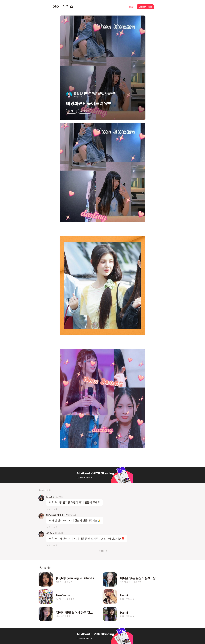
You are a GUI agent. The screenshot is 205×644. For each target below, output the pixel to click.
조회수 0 (137, 582)
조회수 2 (66, 616)
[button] (132, 6)
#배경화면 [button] (85, 111)
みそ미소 (60, 599)
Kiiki (122, 599)
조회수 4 (68, 582)
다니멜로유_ (126, 582)
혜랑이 (59, 582)
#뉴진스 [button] (71, 111)
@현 (58, 616)
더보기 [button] (102, 551)
